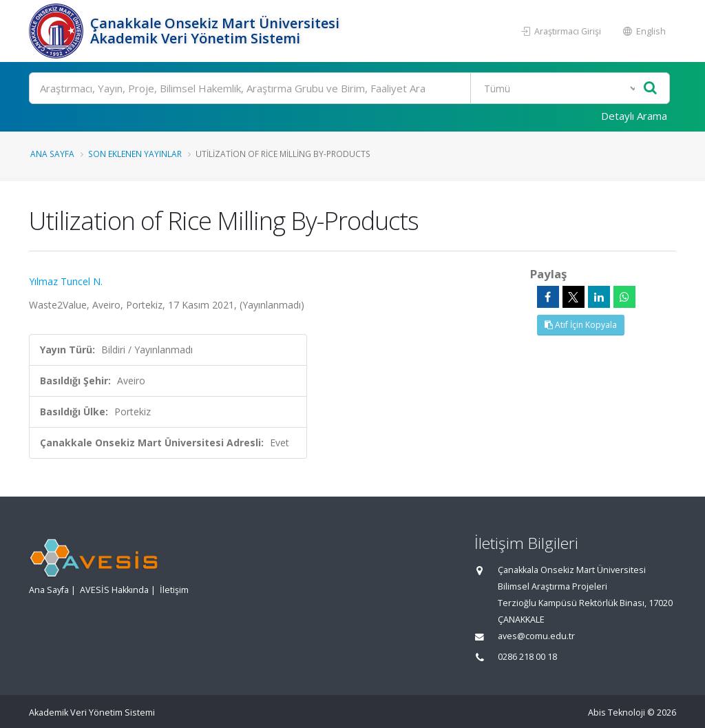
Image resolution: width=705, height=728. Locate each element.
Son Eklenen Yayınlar (135, 154)
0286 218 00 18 (527, 657)
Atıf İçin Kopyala (581, 325)
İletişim (174, 590)
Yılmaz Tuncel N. (66, 281)
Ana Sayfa (52, 154)
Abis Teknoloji (617, 713)
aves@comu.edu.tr (536, 636)
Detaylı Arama (634, 116)
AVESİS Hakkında (114, 590)
